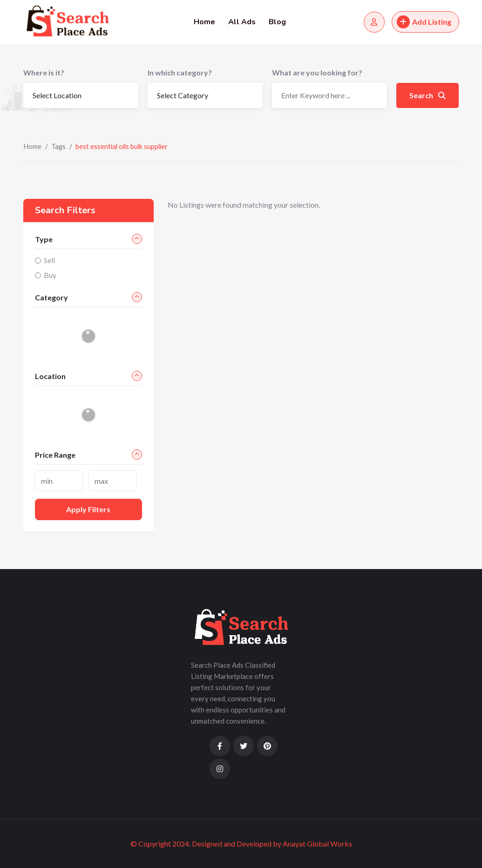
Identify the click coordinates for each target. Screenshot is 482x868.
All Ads (242, 22)
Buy (50, 275)
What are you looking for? (317, 72)
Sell (49, 260)
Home (204, 22)
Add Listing (424, 22)
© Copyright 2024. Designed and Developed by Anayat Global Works (241, 844)
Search (428, 95)
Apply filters (88, 509)
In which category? (180, 72)
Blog (277, 22)
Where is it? (44, 72)
